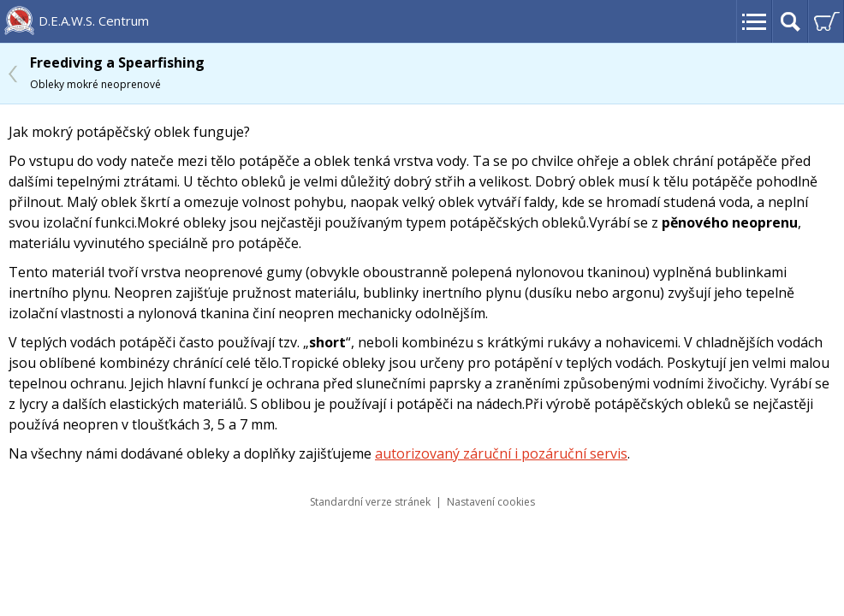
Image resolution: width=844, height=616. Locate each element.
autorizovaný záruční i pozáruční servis (501, 453)
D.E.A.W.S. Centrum (94, 21)
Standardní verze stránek (370, 502)
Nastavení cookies (491, 502)
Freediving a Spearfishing (117, 72)
